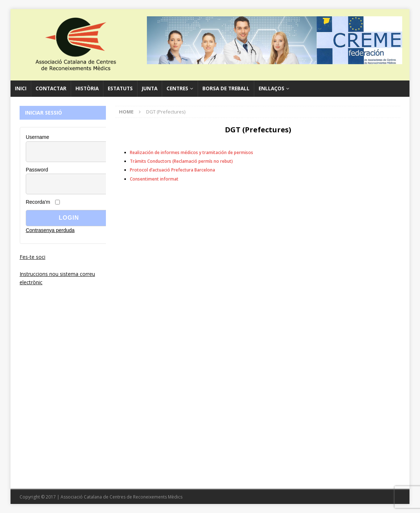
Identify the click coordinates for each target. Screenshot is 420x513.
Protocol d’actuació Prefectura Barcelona (172, 170)
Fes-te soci (32, 257)
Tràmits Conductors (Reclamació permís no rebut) (181, 161)
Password (37, 170)
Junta (150, 88)
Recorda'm (38, 202)
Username (38, 137)
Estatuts (120, 88)
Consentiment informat (154, 179)
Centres (177, 88)
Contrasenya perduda (50, 230)
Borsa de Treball (226, 88)
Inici (21, 88)
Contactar (51, 88)
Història (87, 88)
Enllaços (271, 88)
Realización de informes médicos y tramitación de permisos (192, 152)
